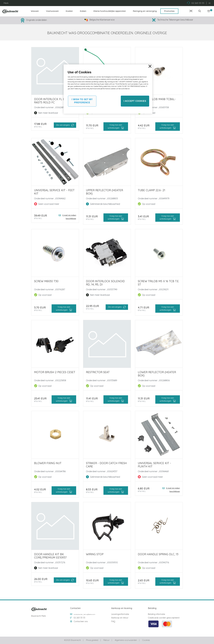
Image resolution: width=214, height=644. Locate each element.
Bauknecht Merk (39, 616)
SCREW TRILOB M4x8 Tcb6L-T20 (157, 101)
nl (209, 3)
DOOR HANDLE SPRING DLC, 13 (158, 554)
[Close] (150, 66)
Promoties (169, 11)
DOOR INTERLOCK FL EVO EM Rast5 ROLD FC (54, 101)
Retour (106, 640)
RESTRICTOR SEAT (98, 372)
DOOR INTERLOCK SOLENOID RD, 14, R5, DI (105, 283)
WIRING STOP (95, 554)
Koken (83, 11)
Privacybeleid (92, 640)
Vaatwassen (52, 11)
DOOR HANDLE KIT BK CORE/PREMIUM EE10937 (50, 556)
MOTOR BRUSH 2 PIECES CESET (55, 372)
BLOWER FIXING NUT (48, 463)
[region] (108, 89)
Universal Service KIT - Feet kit (54, 192)
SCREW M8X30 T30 (46, 281)
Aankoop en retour (120, 618)
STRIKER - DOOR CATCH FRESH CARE (106, 465)
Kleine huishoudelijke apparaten (110, 11)
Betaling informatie (156, 614)
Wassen (35, 11)
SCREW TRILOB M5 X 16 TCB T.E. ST (159, 283)
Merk (6, 3)
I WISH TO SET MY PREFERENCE (82, 101)
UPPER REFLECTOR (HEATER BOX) (104, 192)
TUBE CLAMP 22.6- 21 (151, 190)
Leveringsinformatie (120, 614)
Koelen (69, 11)
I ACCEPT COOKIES (135, 101)
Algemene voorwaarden (126, 640)
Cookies (146, 640)
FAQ (113, 621)
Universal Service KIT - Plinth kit (154, 465)
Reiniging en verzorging (145, 11)
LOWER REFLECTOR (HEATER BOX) (157, 374)
